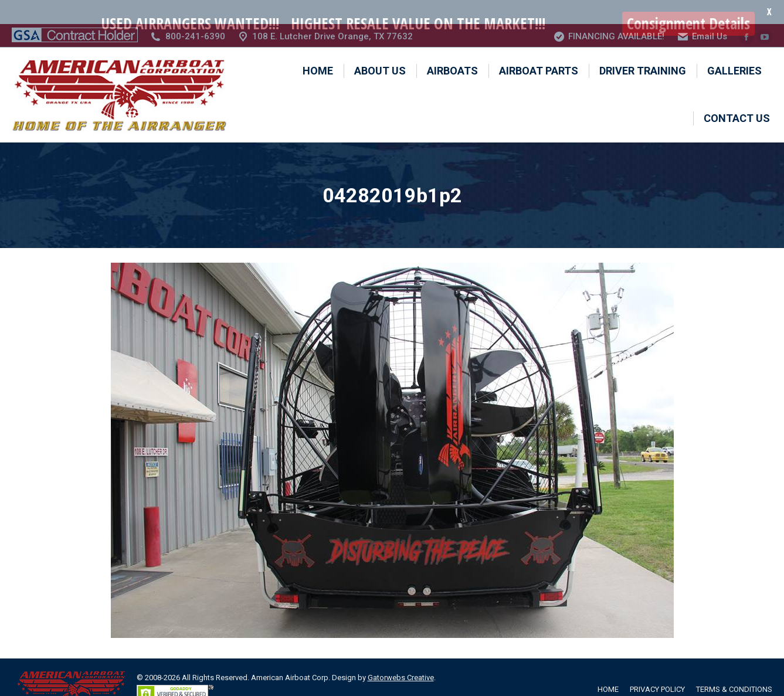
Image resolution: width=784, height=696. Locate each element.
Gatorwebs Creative (401, 654)
